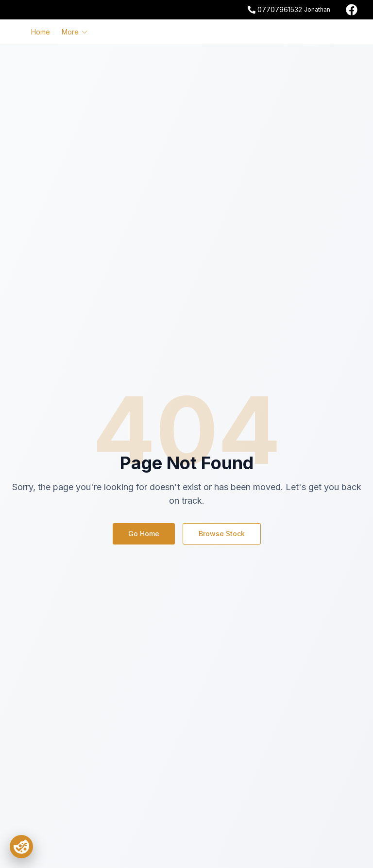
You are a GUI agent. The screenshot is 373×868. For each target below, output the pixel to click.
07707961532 (280, 9)
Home (41, 32)
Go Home (144, 534)
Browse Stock (222, 534)
